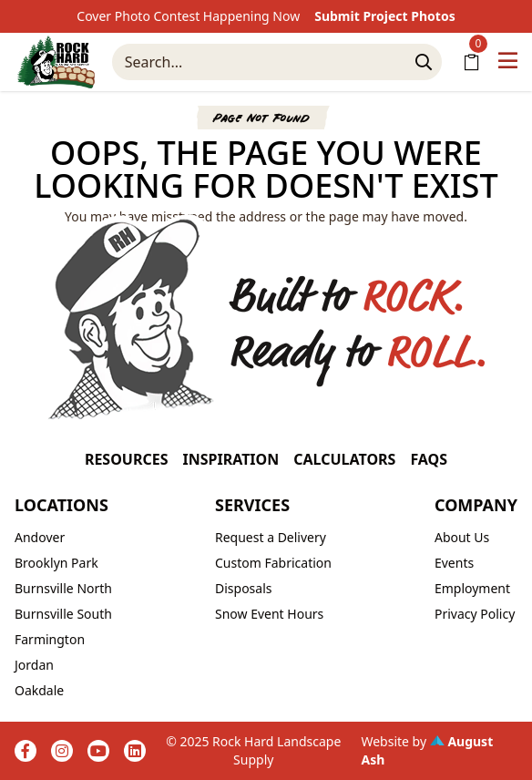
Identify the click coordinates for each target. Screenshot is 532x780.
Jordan (34, 665)
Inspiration (230, 459)
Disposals (244, 588)
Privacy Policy (475, 614)
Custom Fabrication (273, 563)
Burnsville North (63, 588)
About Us (462, 537)
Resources (127, 459)
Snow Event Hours (269, 614)
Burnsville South (63, 614)
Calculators (344, 459)
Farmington (50, 639)
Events (454, 563)
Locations (61, 505)
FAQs (429, 459)
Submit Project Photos (385, 16)
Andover (40, 537)
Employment (472, 588)
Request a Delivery (271, 537)
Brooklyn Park (56, 563)
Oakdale (39, 690)
